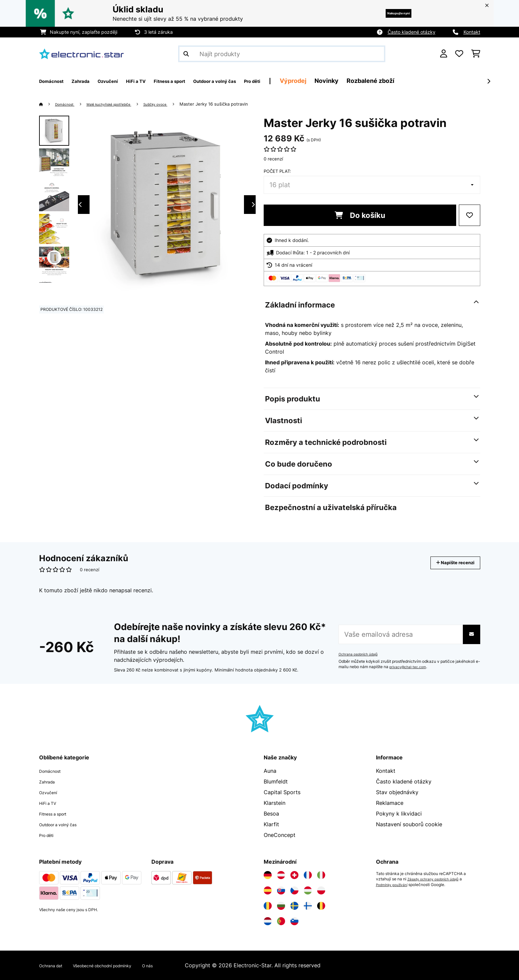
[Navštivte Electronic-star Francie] (308, 875)
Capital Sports (282, 792)
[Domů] (48, 104)
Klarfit (271, 824)
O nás (179, 965)
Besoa (271, 814)
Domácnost (69, 104)
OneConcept (280, 835)
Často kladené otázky (412, 32)
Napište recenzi (448, 563)
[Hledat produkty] (282, 54)
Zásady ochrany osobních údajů (437, 879)
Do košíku (360, 215)
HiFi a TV (51, 803)
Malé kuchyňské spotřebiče (122, 104)
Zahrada (49, 781)
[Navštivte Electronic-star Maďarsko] (308, 890)
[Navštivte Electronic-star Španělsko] (268, 890)
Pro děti (49, 835)
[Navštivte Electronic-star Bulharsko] (281, 906)
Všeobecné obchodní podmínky (121, 965)
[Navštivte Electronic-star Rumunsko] (268, 906)
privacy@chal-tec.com (411, 667)
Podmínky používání (395, 884)
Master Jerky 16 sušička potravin (241, 104)
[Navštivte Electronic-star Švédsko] (294, 906)
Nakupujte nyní (388, 13)
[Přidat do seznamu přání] (470, 215)
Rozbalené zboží (432, 81)
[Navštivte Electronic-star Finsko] (308, 906)
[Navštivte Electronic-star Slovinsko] (294, 921)
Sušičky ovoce (179, 104)
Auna (270, 771)
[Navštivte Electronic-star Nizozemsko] (268, 921)
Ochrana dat (55, 965)
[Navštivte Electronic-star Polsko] (321, 890)
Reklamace (390, 803)
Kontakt (472, 32)
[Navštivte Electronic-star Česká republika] (294, 890)
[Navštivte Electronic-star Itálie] (321, 875)
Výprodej (355, 81)
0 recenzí (273, 159)
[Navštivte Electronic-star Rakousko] (281, 875)
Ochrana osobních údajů (361, 654)
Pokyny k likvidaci (399, 814)
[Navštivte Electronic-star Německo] (268, 875)
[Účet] (444, 54)
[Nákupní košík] (476, 54)
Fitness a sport (58, 814)
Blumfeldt (276, 781)
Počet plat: (277, 171)
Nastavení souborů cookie (409, 824)
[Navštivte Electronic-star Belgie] (321, 906)
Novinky (388, 81)
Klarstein (275, 803)
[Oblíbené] (459, 54)
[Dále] (489, 81)
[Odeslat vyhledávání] (186, 54)
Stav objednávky (397, 792)
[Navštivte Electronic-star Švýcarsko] (294, 875)
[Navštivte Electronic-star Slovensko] (281, 890)
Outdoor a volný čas (65, 824)
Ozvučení (51, 792)
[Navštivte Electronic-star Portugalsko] (281, 921)
